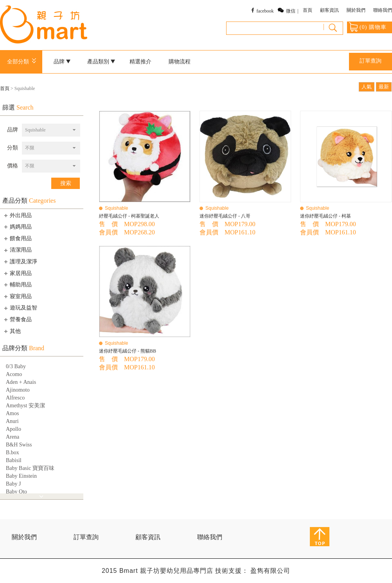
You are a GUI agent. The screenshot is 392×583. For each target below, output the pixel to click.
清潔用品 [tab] (17, 250)
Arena (13, 437)
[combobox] (51, 130)
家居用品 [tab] (17, 273)
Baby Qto (16, 492)
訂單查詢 (370, 61)
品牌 (62, 62)
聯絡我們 (383, 10)
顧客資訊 (329, 10)
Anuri (12, 421)
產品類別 (101, 62)
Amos (12, 413)
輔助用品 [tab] (17, 284)
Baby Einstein (21, 476)
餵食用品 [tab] (17, 238)
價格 (13, 166)
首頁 (307, 10)
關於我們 (356, 10)
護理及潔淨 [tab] (20, 261)
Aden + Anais (21, 382)
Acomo (14, 374)
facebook (265, 11)
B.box (13, 453)
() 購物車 (368, 27)
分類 (13, 148)
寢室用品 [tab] (17, 296)
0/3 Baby (16, 366)
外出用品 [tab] (17, 215)
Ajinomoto (18, 390)
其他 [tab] (12, 331)
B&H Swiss (19, 445)
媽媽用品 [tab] (17, 227)
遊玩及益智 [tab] (20, 308)
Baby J (13, 484)
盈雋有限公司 (270, 571)
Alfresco (15, 398)
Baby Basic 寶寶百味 (30, 468)
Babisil (14, 460)
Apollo (13, 429)
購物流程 (180, 62)
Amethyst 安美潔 (25, 406)
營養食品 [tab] (17, 319)
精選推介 (140, 62)
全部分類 (23, 62)
